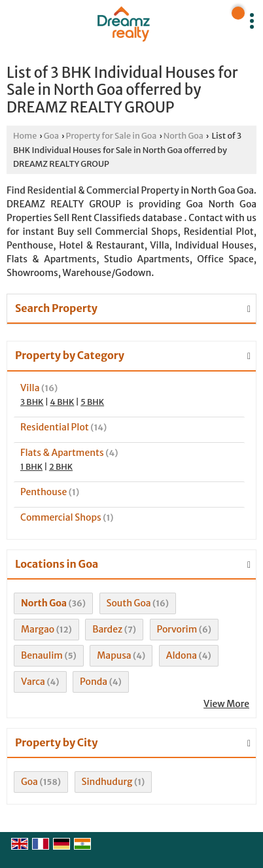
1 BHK (31, 467)
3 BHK (32, 402)
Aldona (182, 655)
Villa (30, 388)
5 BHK (92, 402)
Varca (33, 682)
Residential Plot (55, 427)
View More (226, 704)
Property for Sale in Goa (112, 136)
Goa (51, 136)
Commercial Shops (61, 517)
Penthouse (44, 492)
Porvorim (177, 629)
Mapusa (114, 655)
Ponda (94, 682)
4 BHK (62, 402)
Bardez (107, 629)
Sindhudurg (107, 782)
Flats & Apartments (62, 453)
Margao (38, 629)
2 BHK (61, 467)
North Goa (184, 136)
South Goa (129, 603)
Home (25, 136)
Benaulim (42, 655)
